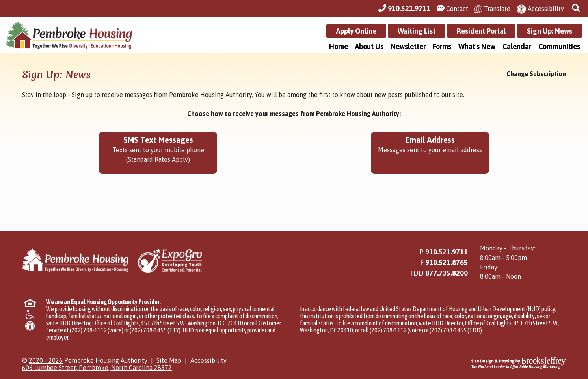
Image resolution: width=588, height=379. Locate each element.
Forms (442, 46)
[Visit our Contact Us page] (452, 9)
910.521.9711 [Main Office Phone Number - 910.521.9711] (447, 252)
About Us (369, 46)
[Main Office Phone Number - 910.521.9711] (404, 9)
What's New (477, 46)
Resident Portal (481, 31)
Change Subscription (536, 74)
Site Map (169, 360)
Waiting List (417, 31)
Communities (559, 46)
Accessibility (208, 360)
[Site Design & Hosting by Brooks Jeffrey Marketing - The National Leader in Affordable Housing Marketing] (498, 363)
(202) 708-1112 (88, 330)
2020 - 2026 (46, 360)
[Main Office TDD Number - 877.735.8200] (447, 273)
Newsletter (408, 46)
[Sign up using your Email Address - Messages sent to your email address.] (430, 153)
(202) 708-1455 (148, 330)
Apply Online (356, 31)
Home (339, 46)
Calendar (517, 46)
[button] (577, 8)
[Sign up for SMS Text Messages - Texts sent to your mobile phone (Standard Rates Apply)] (158, 153)
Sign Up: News (550, 31)
